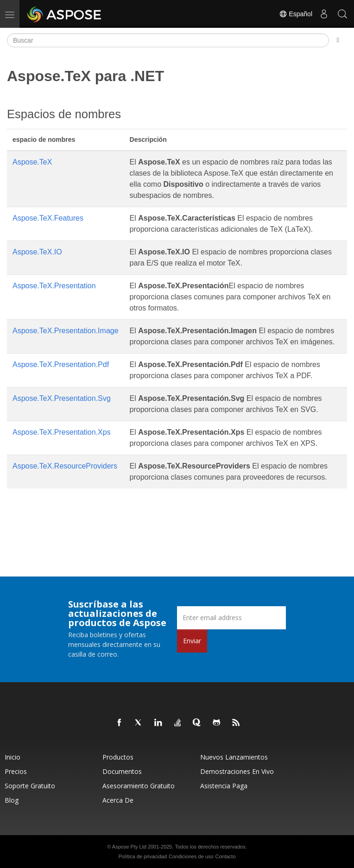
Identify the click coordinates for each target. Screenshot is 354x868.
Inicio (13, 757)
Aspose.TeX (32, 162)
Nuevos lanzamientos (234, 757)
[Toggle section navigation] (338, 40)
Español (296, 14)
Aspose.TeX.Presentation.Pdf (61, 364)
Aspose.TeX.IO (37, 252)
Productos (118, 757)
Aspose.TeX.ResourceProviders (65, 466)
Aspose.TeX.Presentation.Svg (62, 398)
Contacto (225, 856)
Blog (12, 800)
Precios (16, 771)
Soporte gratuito (30, 786)
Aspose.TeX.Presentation (54, 286)
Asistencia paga (224, 786)
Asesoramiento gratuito (139, 786)
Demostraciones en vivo (237, 771)
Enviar (192, 641)
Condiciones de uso (191, 856)
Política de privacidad (143, 856)
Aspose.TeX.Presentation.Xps (62, 432)
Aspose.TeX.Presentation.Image (66, 331)
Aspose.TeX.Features (48, 218)
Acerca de (118, 800)
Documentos (122, 771)
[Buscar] (168, 40)
